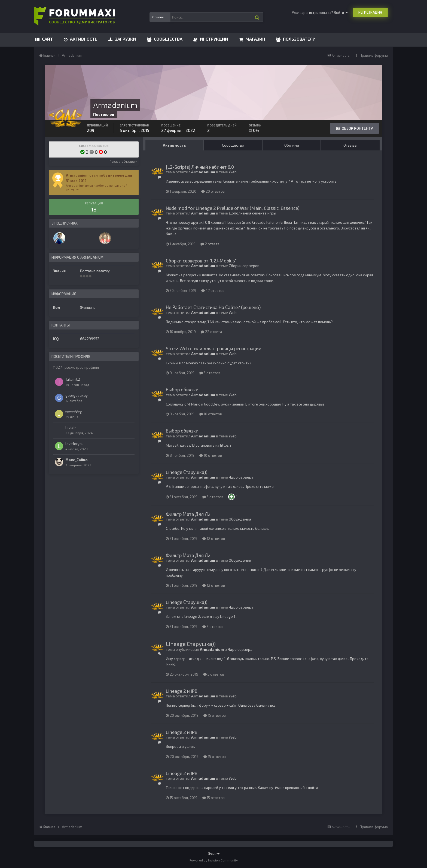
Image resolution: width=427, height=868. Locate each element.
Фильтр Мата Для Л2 (188, 514)
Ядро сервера (241, 477)
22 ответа (211, 332)
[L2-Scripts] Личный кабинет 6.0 (200, 167)
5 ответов (210, 373)
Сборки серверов (244, 266)
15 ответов (215, 715)
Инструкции (213, 39)
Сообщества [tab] (233, 145)
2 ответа (210, 244)
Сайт (47, 39)
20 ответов (213, 191)
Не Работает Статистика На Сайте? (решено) (213, 307)
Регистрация (370, 12)
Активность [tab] (174, 145)
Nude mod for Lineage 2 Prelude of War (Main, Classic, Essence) (233, 208)
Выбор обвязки (182, 389)
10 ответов (211, 414)
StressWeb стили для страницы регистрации (214, 348)
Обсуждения (240, 519)
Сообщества (168, 39)
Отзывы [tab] (350, 145)
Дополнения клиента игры (252, 213)
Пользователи (299, 39)
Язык (214, 854)
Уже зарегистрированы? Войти (320, 13)
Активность (83, 39)
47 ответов (213, 291)
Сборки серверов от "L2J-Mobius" (201, 261)
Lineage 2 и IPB (182, 691)
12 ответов (214, 539)
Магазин (255, 39)
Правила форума (374, 55)
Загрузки (125, 39)
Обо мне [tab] (292, 145)
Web (233, 172)
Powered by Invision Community (214, 860)
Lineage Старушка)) (187, 472)
